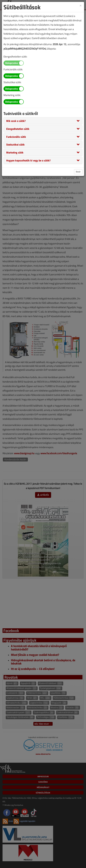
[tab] (43, 121)
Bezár (78, 172)
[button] (16, 121)
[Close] (81, 5)
